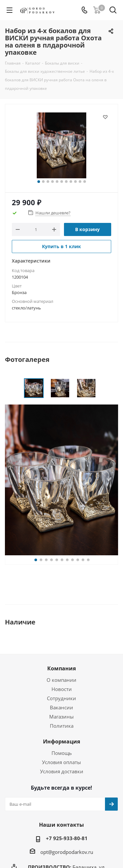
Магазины (61, 717)
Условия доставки (62, 771)
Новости (62, 689)
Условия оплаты (61, 762)
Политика (62, 726)
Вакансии (61, 707)
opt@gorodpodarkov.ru (67, 852)
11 (85, 182)
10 (80, 182)
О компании (61, 680)
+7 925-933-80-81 (67, 838)
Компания (61, 668)
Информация (61, 741)
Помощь (62, 753)
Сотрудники (61, 698)
